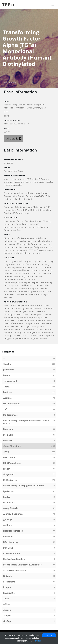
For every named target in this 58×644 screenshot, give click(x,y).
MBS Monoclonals (12, 463)
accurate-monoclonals (15, 570)
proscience (9, 370)
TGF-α (8, 5)
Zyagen (7, 610)
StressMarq (9, 582)
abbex (6, 387)
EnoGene (8, 392)
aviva (6, 452)
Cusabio (7, 364)
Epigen (7, 469)
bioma (6, 375)
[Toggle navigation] (53, 5)
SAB (5, 409)
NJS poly (8, 576)
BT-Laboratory (11, 542)
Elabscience (9, 457)
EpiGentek (9, 491)
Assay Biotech (10, 508)
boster (7, 497)
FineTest (8, 441)
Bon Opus (8, 548)
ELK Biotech (9, 503)
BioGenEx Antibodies (14, 559)
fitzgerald (8, 474)
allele (6, 599)
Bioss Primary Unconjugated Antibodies (24, 486)
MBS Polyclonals (12, 404)
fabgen (7, 615)
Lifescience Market (13, 531)
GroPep (7, 621)
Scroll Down (9, 83)
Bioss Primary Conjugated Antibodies (22, 565)
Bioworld (8, 536)
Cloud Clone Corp (12, 446)
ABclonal (8, 398)
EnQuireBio (9, 593)
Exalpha (7, 587)
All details (14, 138)
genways (8, 520)
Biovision (8, 429)
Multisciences (10, 415)
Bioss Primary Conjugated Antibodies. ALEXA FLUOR (26, 422)
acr (5, 358)
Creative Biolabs (12, 553)
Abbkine (7, 525)
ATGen (7, 604)
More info (37, 641)
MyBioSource (10, 480)
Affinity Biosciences (13, 514)
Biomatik (8, 435)
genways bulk (10, 381)
